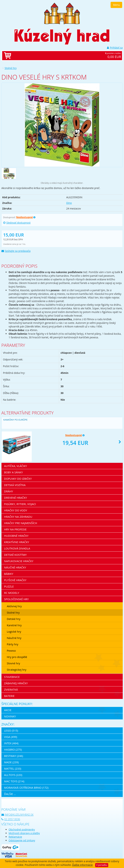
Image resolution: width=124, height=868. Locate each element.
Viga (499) (11, 737)
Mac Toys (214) (14, 781)
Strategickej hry (17, 670)
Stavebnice (12, 677)
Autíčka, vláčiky (16, 466)
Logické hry (14, 632)
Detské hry (14, 619)
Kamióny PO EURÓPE (15, 420)
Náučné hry (14, 638)
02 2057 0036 (11, 819)
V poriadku (102, 865)
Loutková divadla (17, 548)
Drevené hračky (16, 498)
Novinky (10, 716)
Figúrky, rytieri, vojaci (20, 504)
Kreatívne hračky (17, 542)
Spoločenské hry (16, 599)
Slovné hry (14, 663)
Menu (116, 5)
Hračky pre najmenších (21, 523)
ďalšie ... (10, 794)
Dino (69, 203)
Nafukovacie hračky (19, 561)
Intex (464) (11, 743)
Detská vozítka (15, 485)
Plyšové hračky (15, 580)
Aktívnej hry (14, 606)
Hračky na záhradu (18, 517)
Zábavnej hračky (16, 683)
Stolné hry (11, 68)
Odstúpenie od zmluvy (22, 840)
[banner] (62, 13)
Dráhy (9, 491)
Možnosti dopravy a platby (24, 833)
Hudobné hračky (16, 536)
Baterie (9, 696)
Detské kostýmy (15, 555)
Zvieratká (11, 690)
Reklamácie (15, 837)
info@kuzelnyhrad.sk (17, 815)
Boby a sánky (14, 472)
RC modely (12, 593)
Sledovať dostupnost (17, 223)
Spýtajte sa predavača (16, 251)
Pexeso (11, 651)
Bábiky (9, 574)
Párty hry (13, 644)
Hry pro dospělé (17, 657)
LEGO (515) (11, 730)
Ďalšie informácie (82, 865)
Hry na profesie (15, 529)
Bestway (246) (14, 756)
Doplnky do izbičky (18, 479)
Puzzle (9, 586)
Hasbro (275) (13, 749)
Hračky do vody (16, 510)
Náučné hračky (15, 567)
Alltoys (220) (13, 775)
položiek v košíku (66, 56)
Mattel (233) (13, 769)
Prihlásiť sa (115, 48)
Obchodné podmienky (22, 829)
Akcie (8, 710)
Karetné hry (14, 625)
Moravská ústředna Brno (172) (26, 788)
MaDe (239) (12, 762)
